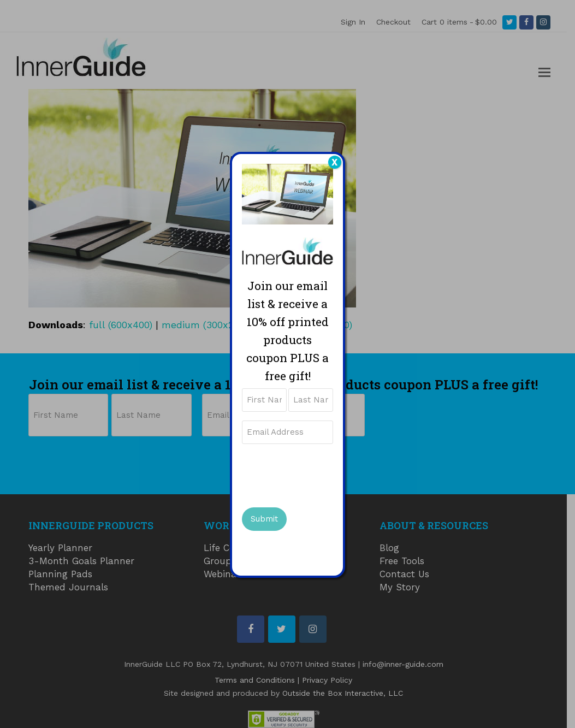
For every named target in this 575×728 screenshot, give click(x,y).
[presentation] (325, 474)
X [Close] (334, 162)
